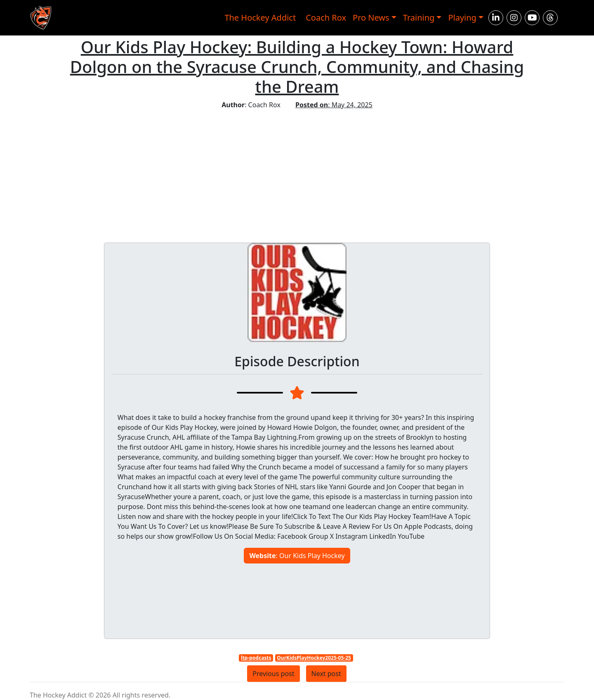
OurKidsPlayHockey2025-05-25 (314, 658)
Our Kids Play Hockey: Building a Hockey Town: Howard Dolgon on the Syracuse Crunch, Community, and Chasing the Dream (297, 67)
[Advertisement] (297, 172)
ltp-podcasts (256, 658)
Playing (462, 18)
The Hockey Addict (260, 18)
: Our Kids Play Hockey (297, 556)
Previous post (273, 674)
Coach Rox (326, 18)
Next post (326, 674)
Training (419, 18)
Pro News (371, 18)
